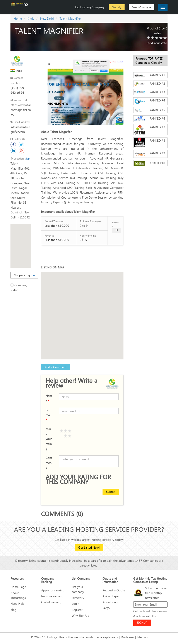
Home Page (18, 587)
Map (27, 159)
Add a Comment (56, 367)
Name (49, 398)
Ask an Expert (112, 596)
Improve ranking (52, 596)
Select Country (141, 7)
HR (116, 230)
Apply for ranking (53, 590)
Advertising (110, 602)
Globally (117, 7)
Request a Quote (114, 590)
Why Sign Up (80, 616)
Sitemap (142, 637)
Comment (49, 463)
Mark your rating (49, 439)
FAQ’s (106, 608)
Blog (13, 610)
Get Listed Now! (89, 547)
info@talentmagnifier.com (20, 129)
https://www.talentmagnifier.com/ (21, 110)
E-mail (48, 415)
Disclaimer (128, 637)
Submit (111, 492)
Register (77, 610)
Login (75, 604)
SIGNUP (142, 623)
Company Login (24, 275)
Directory (78, 598)
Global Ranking (51, 602)
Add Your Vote (157, 43)
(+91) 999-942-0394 (18, 90)
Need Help (17, 604)
